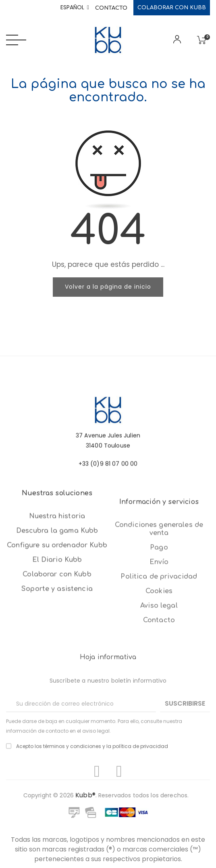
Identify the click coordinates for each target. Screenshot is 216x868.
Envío (159, 648)
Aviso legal (159, 692)
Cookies (159, 677)
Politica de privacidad (159, 663)
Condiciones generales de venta (159, 615)
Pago (159, 634)
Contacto (111, 8)
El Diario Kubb (57, 618)
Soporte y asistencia (57, 647)
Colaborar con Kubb (172, 8)
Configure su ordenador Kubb (57, 604)
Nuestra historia (57, 574)
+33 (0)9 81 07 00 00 (108, 490)
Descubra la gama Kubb (57, 589)
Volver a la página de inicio (108, 287)
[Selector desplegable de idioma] (75, 8)
